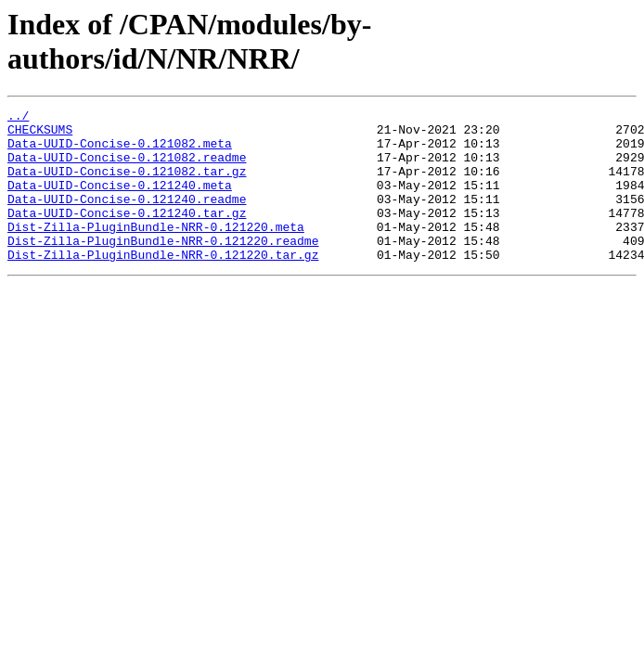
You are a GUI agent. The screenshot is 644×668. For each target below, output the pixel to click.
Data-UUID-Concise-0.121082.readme (127, 168)
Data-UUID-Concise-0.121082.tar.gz (127, 185)
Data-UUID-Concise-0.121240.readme (127, 218)
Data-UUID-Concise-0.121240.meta (120, 201)
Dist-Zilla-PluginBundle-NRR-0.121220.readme (163, 268)
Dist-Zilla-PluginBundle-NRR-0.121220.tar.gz (163, 285)
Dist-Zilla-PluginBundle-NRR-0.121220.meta (156, 251)
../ (18, 118)
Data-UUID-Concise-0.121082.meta (120, 151)
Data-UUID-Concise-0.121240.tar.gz (127, 235)
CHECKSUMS (40, 135)
